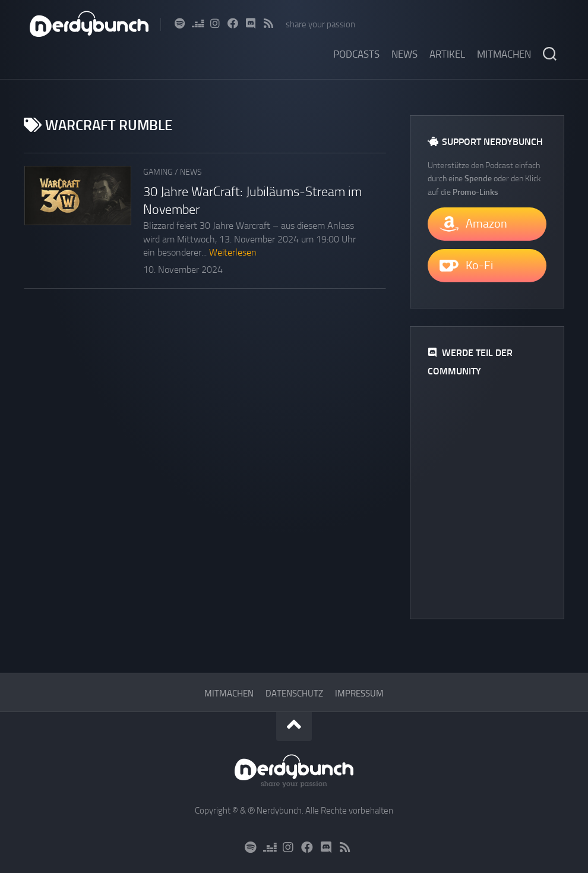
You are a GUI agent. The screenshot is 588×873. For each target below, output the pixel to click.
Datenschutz (294, 694)
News (404, 54)
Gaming (158, 172)
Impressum (359, 694)
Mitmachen (504, 54)
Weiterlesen (233, 252)
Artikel (447, 54)
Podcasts (356, 54)
